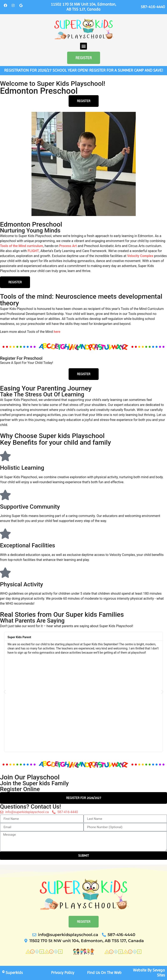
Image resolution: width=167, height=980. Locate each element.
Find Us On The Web (104, 973)
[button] (83, 46)
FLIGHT (33, 251)
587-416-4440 (153, 7)
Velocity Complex (140, 256)
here (57, 332)
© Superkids (12, 973)
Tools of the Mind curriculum (22, 246)
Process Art (68, 246)
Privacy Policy (63, 973)
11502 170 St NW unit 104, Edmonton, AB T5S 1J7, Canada (83, 7)
